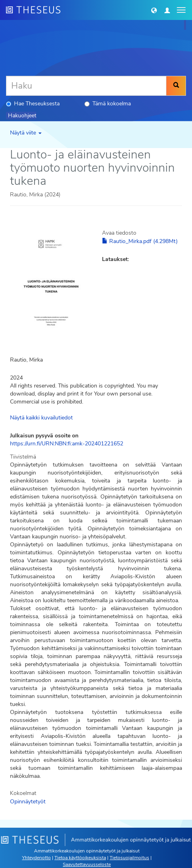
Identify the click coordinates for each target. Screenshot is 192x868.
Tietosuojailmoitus (129, 858)
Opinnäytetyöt (28, 802)
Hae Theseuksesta (33, 104)
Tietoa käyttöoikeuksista (80, 858)
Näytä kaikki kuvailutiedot (41, 418)
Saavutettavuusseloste (87, 864)
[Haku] (86, 86)
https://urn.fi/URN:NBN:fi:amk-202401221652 (67, 444)
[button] (154, 10)
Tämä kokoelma (108, 104)
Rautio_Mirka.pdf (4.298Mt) (140, 241)
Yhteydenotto (36, 858)
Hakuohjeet (22, 116)
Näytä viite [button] (26, 133)
